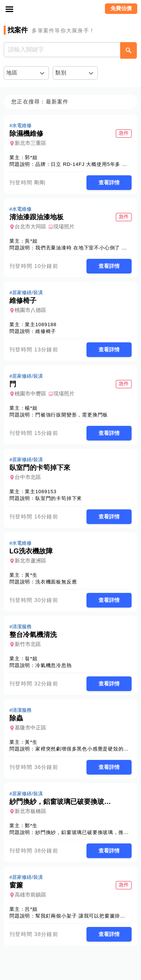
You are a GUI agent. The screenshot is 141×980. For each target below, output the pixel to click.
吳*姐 (31, 241)
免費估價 (121, 8)
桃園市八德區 (30, 310)
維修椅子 (46, 331)
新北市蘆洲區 (30, 561)
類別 (61, 73)
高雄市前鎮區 (30, 895)
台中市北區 (28, 477)
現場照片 (64, 226)
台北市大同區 (30, 226)
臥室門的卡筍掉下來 (59, 498)
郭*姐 (31, 157)
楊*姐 (31, 408)
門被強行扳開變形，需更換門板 (72, 415)
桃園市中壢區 (30, 394)
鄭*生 (31, 826)
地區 (12, 73)
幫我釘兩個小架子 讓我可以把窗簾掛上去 (83, 916)
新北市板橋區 (30, 811)
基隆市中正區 (30, 728)
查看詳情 (109, 182)
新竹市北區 (28, 644)
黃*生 (31, 575)
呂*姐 (31, 909)
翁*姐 (31, 659)
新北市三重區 (30, 143)
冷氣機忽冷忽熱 (54, 665)
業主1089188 (41, 324)
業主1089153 (41, 492)
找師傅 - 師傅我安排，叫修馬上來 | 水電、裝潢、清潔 (71, 9)
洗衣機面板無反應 (56, 582)
